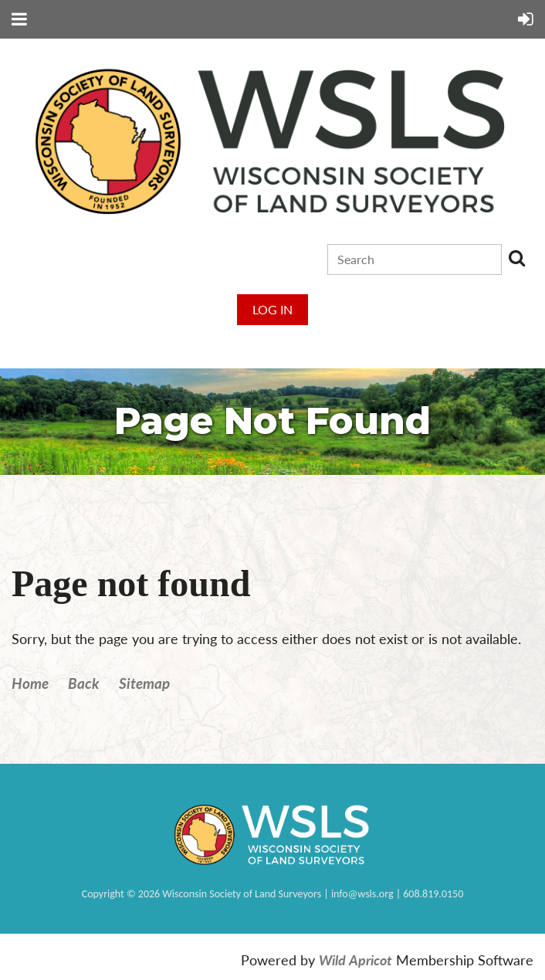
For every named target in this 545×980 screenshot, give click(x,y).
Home (30, 683)
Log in (272, 309)
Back (84, 683)
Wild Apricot (355, 960)
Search (516, 258)
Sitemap (144, 683)
